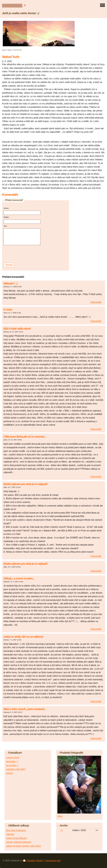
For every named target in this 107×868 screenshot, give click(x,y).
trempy (9, 773)
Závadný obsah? (35, 861)
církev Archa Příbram (16, 838)
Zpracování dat (53, 861)
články (10, 50)
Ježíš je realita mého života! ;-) (20, 13)
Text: (5, 226)
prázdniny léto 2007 (16, 769)
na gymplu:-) (12, 765)
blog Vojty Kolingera (16, 830)
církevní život (12, 758)
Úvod (4, 50)
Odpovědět (96, 302)
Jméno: (6, 208)
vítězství (10, 834)
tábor (60, 816)
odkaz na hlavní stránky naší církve (23, 846)
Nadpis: (6, 217)
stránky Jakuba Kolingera (19, 842)
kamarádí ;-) (12, 761)
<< (62, 830)
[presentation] (22, 254)
